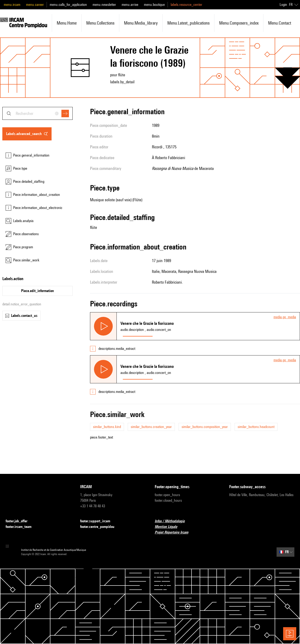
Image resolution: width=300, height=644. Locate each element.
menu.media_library (141, 23)
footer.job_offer (19, 521)
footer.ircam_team (21, 527)
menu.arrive (130, 5)
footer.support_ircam (98, 521)
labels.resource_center (186, 5)
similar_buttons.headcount (256, 427)
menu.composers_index (239, 23)
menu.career (35, 5)
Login (283, 5)
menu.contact (280, 23)
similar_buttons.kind (107, 427)
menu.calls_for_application (68, 5)
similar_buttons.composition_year (205, 427)
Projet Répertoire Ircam (174, 532)
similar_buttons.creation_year (151, 427)
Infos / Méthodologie (172, 521)
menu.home (67, 23)
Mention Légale (169, 527)
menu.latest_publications (188, 23)
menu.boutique (154, 5)
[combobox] (37, 113)
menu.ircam (12, 5)
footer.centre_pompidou (100, 527)
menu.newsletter (104, 5)
